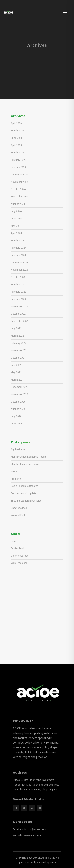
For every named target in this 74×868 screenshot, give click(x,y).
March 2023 (17, 285)
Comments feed (20, 556)
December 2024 (20, 175)
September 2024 (20, 197)
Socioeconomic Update (24, 493)
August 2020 (18, 409)
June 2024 (17, 219)
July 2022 (16, 328)
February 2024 (19, 248)
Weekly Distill (18, 515)
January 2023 (18, 299)
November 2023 (19, 270)
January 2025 (18, 167)
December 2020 (20, 387)
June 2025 (17, 138)
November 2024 (19, 182)
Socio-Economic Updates (25, 486)
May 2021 (16, 372)
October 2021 (18, 358)
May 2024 (16, 226)
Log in (14, 541)
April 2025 (16, 145)
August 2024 (18, 204)
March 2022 (17, 336)
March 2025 (17, 153)
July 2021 (16, 365)
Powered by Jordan (47, 863)
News (14, 471)
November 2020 (19, 394)
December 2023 (20, 263)
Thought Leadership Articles (26, 501)
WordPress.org (19, 563)
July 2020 (16, 416)
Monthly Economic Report (25, 464)
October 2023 (18, 277)
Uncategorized (19, 508)
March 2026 (17, 131)
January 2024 (18, 255)
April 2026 (16, 123)
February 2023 (19, 292)
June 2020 (17, 424)
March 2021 (17, 380)
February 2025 (19, 160)
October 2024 (18, 189)
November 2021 (19, 350)
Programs (16, 479)
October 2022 (18, 314)
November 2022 (19, 306)
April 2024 (16, 233)
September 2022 (20, 321)
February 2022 (19, 343)
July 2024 (16, 211)
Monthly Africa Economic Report (28, 457)
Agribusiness (18, 449)
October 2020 (18, 402)
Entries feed (17, 548)
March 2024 (17, 241)
